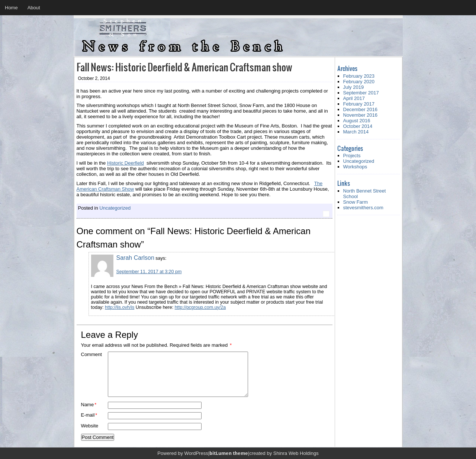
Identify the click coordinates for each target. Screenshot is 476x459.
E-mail (89, 415)
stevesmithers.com (363, 208)
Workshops (355, 167)
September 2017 (361, 93)
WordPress (196, 453)
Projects (352, 156)
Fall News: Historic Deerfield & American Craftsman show (184, 67)
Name (89, 405)
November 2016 (361, 115)
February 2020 (359, 82)
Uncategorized (115, 208)
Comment (91, 354)
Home (11, 8)
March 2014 (356, 132)
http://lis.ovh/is (120, 307)
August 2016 (357, 121)
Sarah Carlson (135, 258)
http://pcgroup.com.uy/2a (200, 307)
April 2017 (354, 98)
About (34, 8)
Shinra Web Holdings (296, 453)
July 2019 (354, 87)
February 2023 (359, 76)
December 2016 (361, 109)
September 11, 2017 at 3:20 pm (149, 272)
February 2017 (359, 104)
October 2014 (358, 126)
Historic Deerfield (126, 163)
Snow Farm (356, 202)
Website (90, 426)
